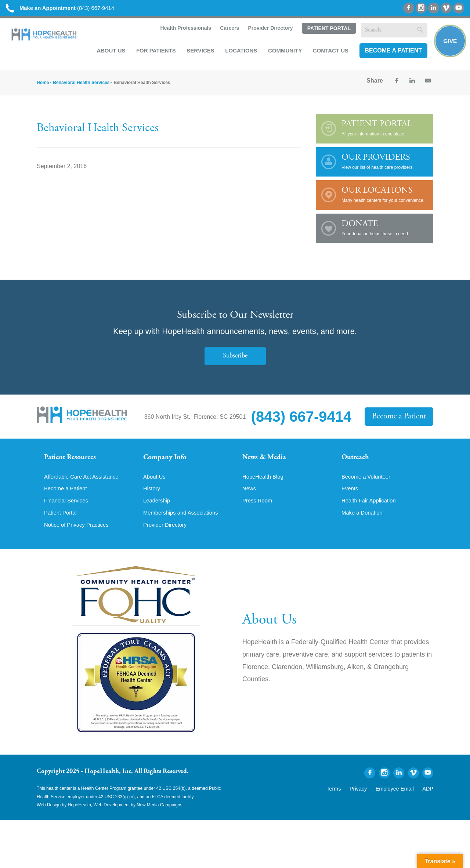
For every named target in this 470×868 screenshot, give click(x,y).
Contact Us (329, 52)
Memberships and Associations (184, 521)
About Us (109, 52)
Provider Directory (269, 30)
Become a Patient (392, 52)
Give (449, 43)
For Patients (155, 52)
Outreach (357, 461)
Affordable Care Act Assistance (84, 483)
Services (199, 52)
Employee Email (400, 796)
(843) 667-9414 (66, 8)
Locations (240, 52)
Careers (228, 30)
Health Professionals (184, 30)
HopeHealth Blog (265, 483)
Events (350, 496)
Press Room (258, 508)
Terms (346, 796)
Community (284, 52)
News (250, 496)
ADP (429, 796)
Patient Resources (73, 461)
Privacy (368, 796)
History (152, 496)
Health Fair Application (371, 508)
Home (43, 85)
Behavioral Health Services (81, 85)
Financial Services (68, 508)
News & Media (266, 461)
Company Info (167, 461)
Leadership (158, 508)
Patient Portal (327, 30)
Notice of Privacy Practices (79, 533)
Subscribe (235, 358)
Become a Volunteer (368, 483)
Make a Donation (364, 521)
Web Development (112, 814)
